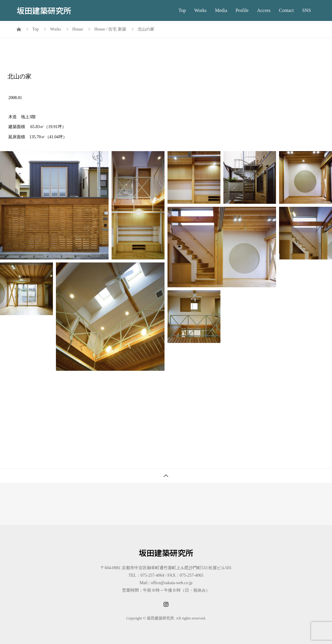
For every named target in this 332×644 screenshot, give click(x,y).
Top (182, 10)
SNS (306, 10)
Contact (287, 10)
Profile (242, 10)
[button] (54, 205)
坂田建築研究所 (44, 10)
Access (264, 10)
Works (200, 10)
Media (221, 10)
